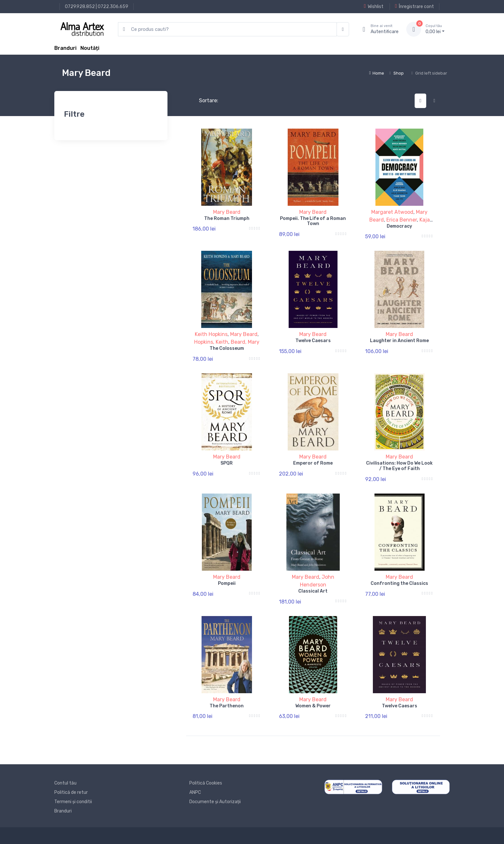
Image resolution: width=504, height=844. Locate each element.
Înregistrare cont (414, 6)
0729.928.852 (80, 7)
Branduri (65, 48)
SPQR (227, 463)
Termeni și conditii (73, 802)
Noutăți (90, 48)
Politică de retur (71, 792)
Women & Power (313, 706)
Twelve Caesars (313, 341)
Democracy (399, 226)
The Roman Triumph (227, 218)
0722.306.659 (113, 7)
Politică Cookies (206, 783)
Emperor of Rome (313, 463)
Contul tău (65, 783)
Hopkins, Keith (211, 342)
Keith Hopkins (211, 334)
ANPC (195, 792)
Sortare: (203, 100)
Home (377, 73)
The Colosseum (227, 348)
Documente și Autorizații (215, 802)
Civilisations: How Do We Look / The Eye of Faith (399, 466)
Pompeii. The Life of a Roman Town (313, 221)
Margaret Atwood (392, 212)
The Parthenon (227, 706)
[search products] (227, 29)
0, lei (435, 29)
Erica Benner (402, 220)
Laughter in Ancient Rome (399, 341)
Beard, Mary (245, 342)
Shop (399, 73)
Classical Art (313, 591)
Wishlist (374, 6)
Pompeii (227, 583)
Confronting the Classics (399, 583)
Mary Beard (227, 212)
